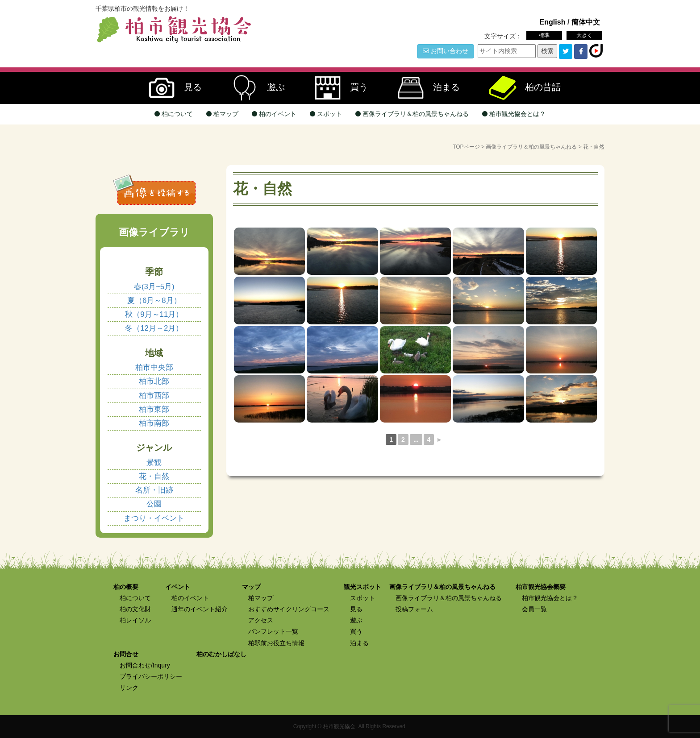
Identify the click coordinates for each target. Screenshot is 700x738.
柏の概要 (126, 587)
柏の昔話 (521, 88)
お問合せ (126, 654)
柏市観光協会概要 (541, 587)
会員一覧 (534, 609)
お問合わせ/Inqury (145, 665)
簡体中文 (586, 22)
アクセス (261, 620)
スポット (326, 114)
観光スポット (362, 587)
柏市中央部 (154, 367)
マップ (251, 587)
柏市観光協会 (339, 726)
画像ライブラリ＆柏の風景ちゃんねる (412, 114)
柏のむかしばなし (221, 654)
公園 (154, 504)
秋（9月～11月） (154, 314)
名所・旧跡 (154, 490)
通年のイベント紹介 (200, 609)
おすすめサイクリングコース (289, 609)
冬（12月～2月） (154, 328)
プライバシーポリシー (151, 676)
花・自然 (154, 476)
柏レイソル (135, 620)
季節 (154, 272)
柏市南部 (154, 423)
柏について (174, 114)
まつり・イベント (154, 518)
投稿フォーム (414, 609)
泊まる (424, 88)
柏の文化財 (135, 609)
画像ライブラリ (154, 232)
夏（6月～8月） (154, 301)
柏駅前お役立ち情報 (276, 643)
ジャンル (154, 448)
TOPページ (466, 147)
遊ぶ (254, 88)
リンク (129, 688)
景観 (154, 462)
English (552, 22)
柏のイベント (274, 114)
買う (337, 88)
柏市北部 (154, 381)
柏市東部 (154, 409)
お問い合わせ (446, 51)
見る (171, 88)
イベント (178, 587)
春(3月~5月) (154, 287)
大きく (584, 35)
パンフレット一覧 (273, 631)
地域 (154, 353)
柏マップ (222, 114)
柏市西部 (154, 396)
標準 (544, 35)
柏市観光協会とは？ (514, 114)
